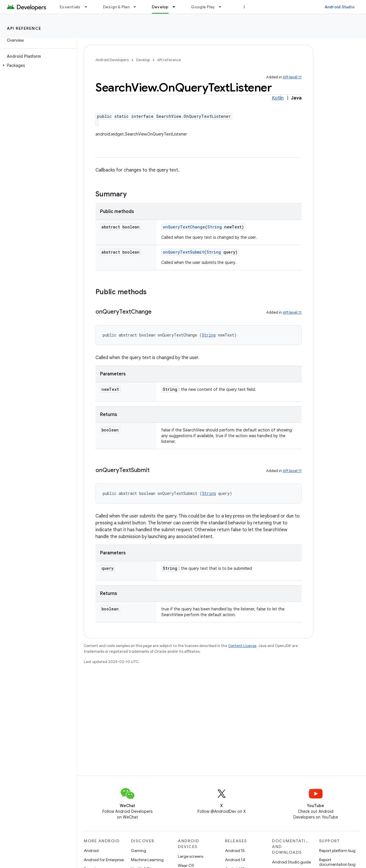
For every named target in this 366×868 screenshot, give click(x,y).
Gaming (139, 851)
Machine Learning (147, 860)
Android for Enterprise (104, 860)
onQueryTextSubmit (183, 252)
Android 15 (235, 851)
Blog (248, 7)
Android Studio (340, 7)
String (215, 227)
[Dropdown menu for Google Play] (222, 7)
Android (91, 851)
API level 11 (292, 77)
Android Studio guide (291, 862)
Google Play (203, 7)
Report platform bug (337, 851)
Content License (242, 646)
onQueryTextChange (184, 227)
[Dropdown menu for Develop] (176, 7)
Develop (143, 60)
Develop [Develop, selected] (160, 7)
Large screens (191, 856)
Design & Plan (116, 7)
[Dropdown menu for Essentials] (88, 7)
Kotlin (278, 98)
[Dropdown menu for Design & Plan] (137, 7)
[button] (37, 65)
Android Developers (112, 60)
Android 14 (235, 860)
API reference (24, 28)
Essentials (70, 7)
